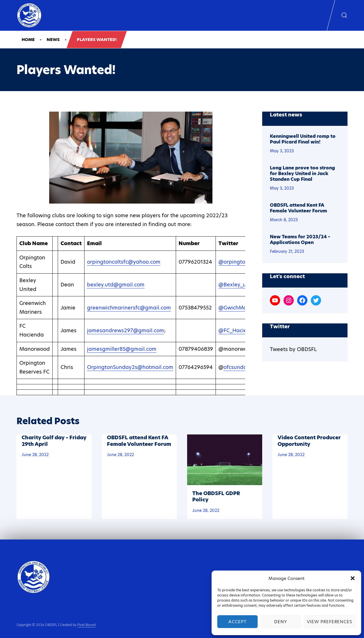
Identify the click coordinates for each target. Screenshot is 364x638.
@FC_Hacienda (238, 330)
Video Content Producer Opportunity (309, 441)
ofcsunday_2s (241, 367)
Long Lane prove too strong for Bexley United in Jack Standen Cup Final (302, 174)
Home (28, 40)
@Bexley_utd (235, 285)
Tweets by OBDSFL (293, 349)
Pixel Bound (86, 625)
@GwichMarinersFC (243, 308)
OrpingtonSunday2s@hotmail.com (130, 367)
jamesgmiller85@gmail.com (122, 349)
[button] (353, 578)
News (53, 40)
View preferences (330, 622)
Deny (281, 622)
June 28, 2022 (35, 455)
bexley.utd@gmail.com (116, 285)
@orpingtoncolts (239, 262)
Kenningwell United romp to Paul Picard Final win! (303, 139)
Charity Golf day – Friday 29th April (54, 441)
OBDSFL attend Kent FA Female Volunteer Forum (298, 208)
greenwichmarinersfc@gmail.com (129, 308)
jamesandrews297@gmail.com (126, 330)
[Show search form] (344, 15)
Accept (237, 622)
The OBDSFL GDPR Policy (216, 497)
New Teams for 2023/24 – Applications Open (300, 240)
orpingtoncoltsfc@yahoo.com (124, 262)
